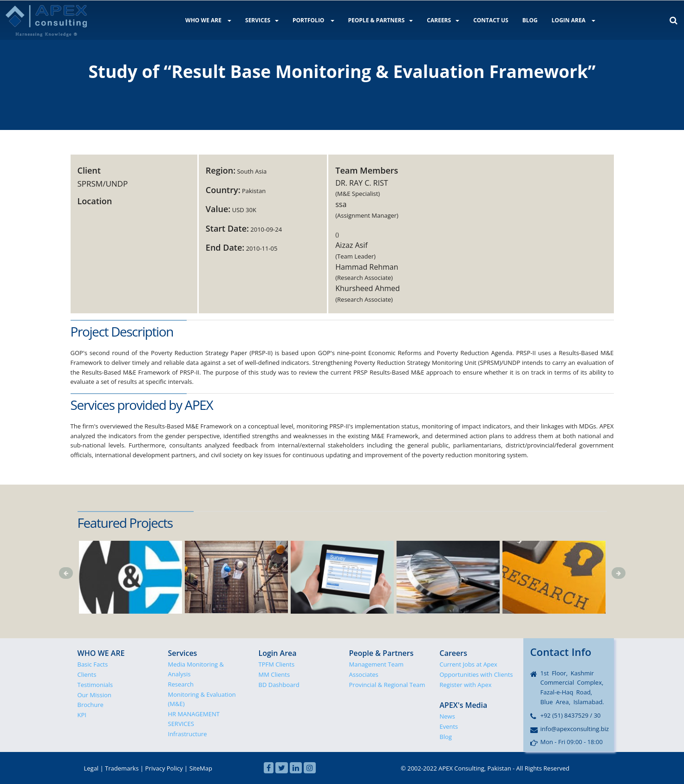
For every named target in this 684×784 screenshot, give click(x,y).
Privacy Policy (164, 768)
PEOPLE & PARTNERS (381, 20)
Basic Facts (93, 664)
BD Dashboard (279, 685)
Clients (87, 674)
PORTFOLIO (313, 20)
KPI (82, 715)
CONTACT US (491, 20)
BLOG (530, 20)
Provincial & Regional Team (387, 685)
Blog (446, 737)
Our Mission (94, 695)
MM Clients (274, 674)
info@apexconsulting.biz (575, 729)
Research (181, 684)
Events (449, 726)
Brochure (91, 705)
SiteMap (201, 768)
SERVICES (262, 20)
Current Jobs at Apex (469, 664)
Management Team (377, 664)
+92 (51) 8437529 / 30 (571, 715)
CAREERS (443, 20)
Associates (364, 674)
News (447, 716)
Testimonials (95, 685)
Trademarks (122, 768)
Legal (91, 768)
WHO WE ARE (208, 20)
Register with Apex (466, 685)
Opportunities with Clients (476, 674)
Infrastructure (188, 734)
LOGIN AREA (573, 20)
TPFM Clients (277, 664)
